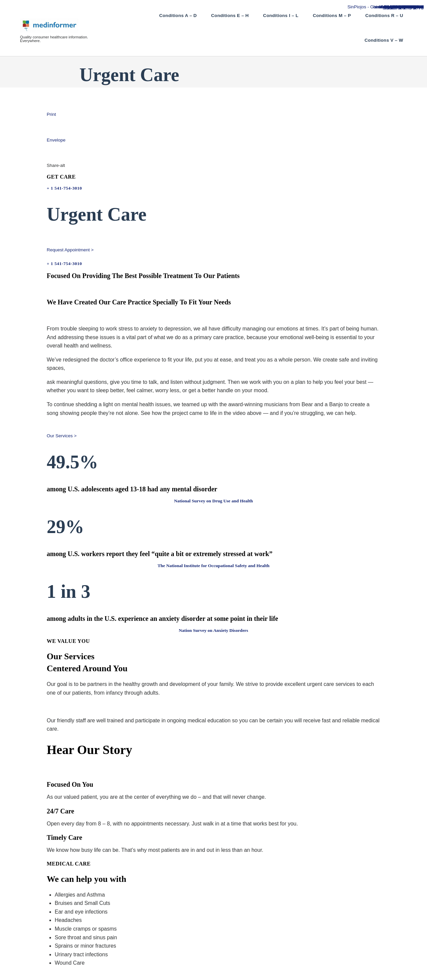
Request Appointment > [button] (70, 250)
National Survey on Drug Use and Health (213, 501)
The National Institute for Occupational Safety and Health (213, 566)
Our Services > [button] (62, 436)
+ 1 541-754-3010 (64, 188)
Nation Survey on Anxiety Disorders (213, 630)
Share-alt (56, 165)
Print (51, 114)
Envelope (56, 140)
